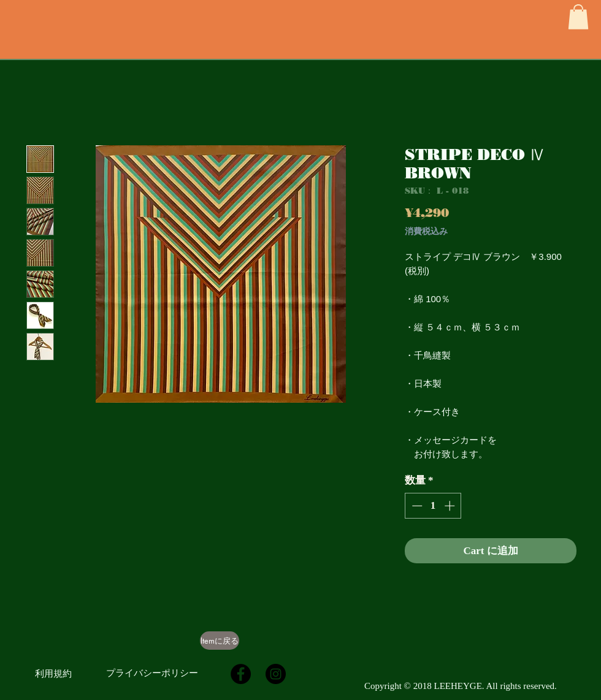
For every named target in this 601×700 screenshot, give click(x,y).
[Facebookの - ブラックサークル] (241, 674)
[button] (578, 17)
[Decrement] (416, 506)
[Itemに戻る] (220, 641)
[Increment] (451, 506)
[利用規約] (53, 674)
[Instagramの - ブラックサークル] (276, 674)
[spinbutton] (433, 506)
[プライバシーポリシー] (152, 673)
